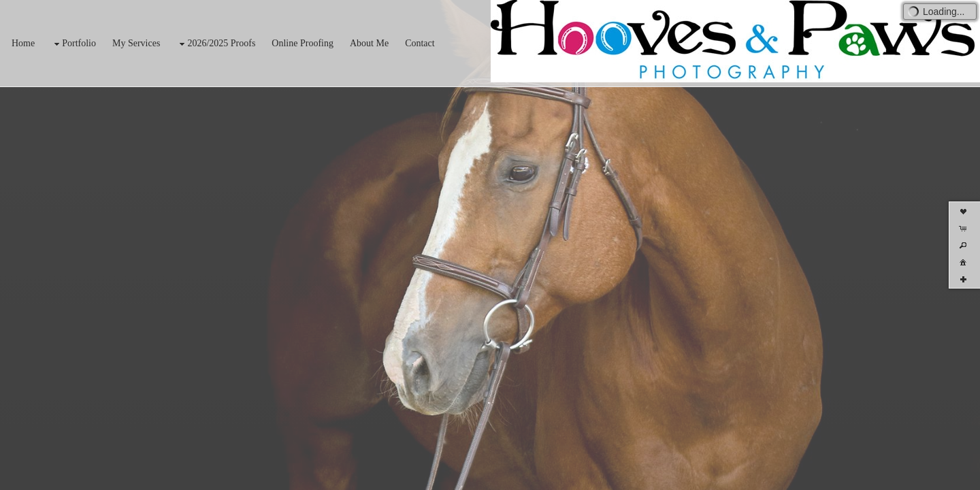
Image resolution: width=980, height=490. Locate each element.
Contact (420, 43)
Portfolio (73, 44)
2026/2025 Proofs (216, 44)
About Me (369, 43)
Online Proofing (303, 43)
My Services (136, 43)
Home (23, 43)
